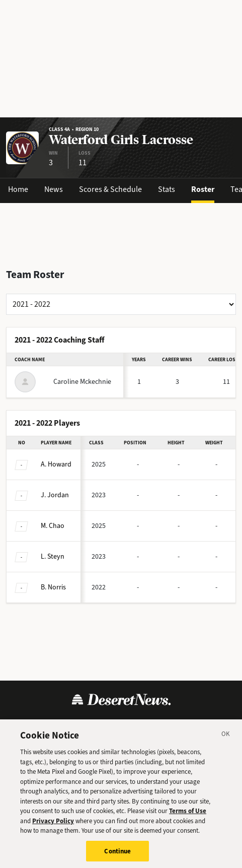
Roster (203, 189)
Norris (53, 587)
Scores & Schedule (110, 189)
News (54, 189)
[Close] (226, 739)
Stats (167, 189)
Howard (56, 464)
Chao (53, 526)
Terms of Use (188, 814)
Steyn (53, 556)
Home (18, 189)
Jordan (55, 495)
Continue (117, 855)
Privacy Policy (53, 824)
